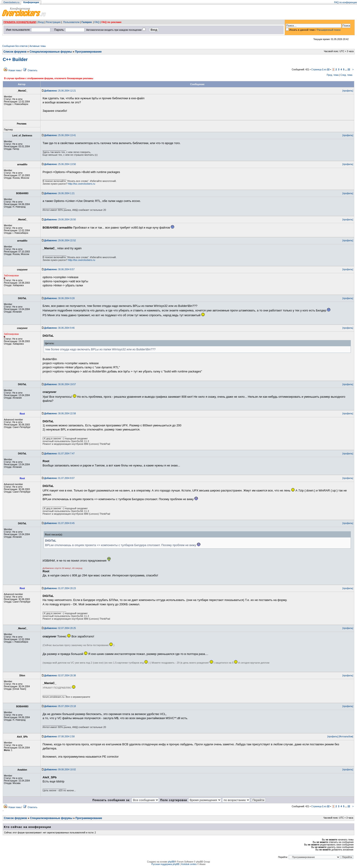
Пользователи (71, 22)
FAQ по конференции (346, 2)
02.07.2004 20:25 (60, 628)
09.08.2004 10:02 (60, 770)
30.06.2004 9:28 (59, 298)
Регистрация (53, 22)
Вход (41, 22)
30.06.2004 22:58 (60, 414)
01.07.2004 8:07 (59, 478)
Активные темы (38, 46)
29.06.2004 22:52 (60, 241)
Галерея (87, 22)
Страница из (320, 70)
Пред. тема (333, 75)
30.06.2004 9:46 (59, 328)
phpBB (171, 862)
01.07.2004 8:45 (59, 523)
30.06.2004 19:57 (60, 384)
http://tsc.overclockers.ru (82, 184)
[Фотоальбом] (346, 737)
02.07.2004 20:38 (60, 676)
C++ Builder (15, 59)
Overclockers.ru (11, 2)
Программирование (88, 52)
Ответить (32, 70)
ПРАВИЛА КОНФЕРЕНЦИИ (20, 22)
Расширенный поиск (329, 30)
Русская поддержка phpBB (165, 864)
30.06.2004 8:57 (59, 269)
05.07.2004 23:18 (60, 706)
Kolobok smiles (189, 864)
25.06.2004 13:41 (60, 135)
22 (349, 70)
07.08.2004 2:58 (59, 737)
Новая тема (15, 70)
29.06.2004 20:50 (60, 220)
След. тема (346, 75)
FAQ (97, 22)
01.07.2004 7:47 (59, 454)
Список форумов (15, 52)
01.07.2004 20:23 (60, 588)
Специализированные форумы (51, 52)
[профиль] (348, 91)
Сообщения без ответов (15, 46)
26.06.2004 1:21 (59, 193)
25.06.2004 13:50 (60, 164)
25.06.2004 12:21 (60, 91)
